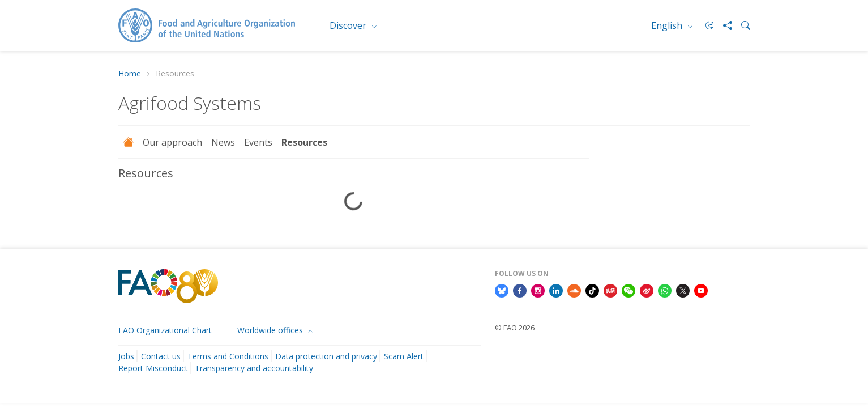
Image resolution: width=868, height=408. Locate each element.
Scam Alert (404, 356)
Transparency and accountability (254, 368)
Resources (304, 142)
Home (130, 74)
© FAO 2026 (515, 328)
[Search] (741, 25)
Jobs (126, 356)
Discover (349, 25)
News (223, 142)
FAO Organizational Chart (165, 330)
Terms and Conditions (228, 356)
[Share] (723, 25)
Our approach (172, 142)
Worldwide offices (271, 330)
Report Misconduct (153, 368)
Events (258, 142)
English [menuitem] (668, 25)
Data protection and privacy (326, 356)
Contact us (161, 356)
